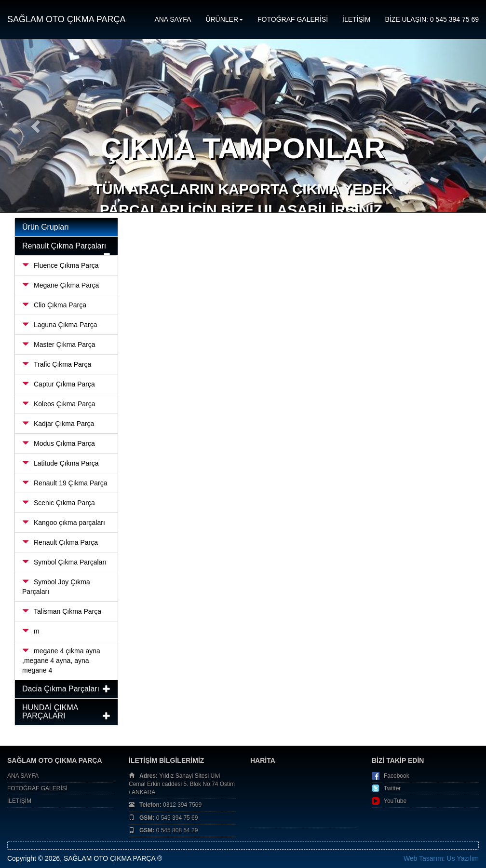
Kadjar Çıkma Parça (58, 424)
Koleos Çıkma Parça (59, 404)
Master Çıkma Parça (59, 344)
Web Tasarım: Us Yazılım (441, 858)
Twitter (392, 788)
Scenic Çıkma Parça (59, 503)
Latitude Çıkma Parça (61, 463)
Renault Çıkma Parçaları (64, 246)
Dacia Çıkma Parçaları (61, 689)
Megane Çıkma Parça (61, 285)
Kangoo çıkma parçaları (64, 523)
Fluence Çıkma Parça (61, 265)
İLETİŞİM (356, 19)
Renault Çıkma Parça (60, 542)
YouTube (395, 801)
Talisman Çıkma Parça (62, 611)
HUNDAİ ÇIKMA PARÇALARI (50, 712)
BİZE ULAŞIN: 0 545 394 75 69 (432, 19)
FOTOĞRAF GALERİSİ (293, 19)
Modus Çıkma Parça (59, 443)
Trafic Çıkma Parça (57, 364)
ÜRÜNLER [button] (224, 19)
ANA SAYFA (173, 19)
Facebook (397, 776)
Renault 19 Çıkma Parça (65, 483)
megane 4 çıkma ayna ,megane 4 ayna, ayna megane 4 (61, 661)
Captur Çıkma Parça (59, 384)
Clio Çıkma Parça (54, 305)
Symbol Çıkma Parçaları (64, 562)
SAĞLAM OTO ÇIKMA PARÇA (66, 19)
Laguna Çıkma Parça (60, 325)
